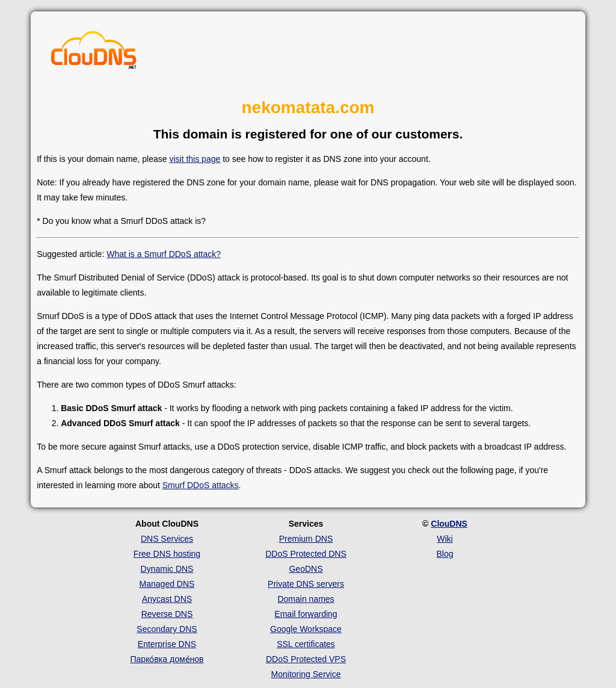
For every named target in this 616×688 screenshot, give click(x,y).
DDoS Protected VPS (306, 659)
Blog (445, 554)
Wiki (445, 539)
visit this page (195, 159)
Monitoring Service (306, 674)
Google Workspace (306, 629)
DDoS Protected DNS (306, 554)
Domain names (306, 599)
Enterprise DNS (167, 644)
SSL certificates (306, 644)
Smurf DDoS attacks (201, 485)
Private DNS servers (306, 584)
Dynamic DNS (167, 569)
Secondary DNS (167, 629)
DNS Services (167, 539)
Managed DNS (167, 584)
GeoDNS (306, 569)
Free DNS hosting (167, 554)
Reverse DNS (167, 614)
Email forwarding (306, 614)
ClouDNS (449, 524)
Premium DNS (306, 539)
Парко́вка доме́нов (167, 659)
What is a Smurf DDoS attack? (164, 254)
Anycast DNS (167, 599)
